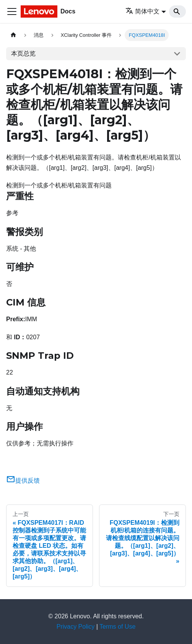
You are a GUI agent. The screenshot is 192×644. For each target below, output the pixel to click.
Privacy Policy (76, 627)
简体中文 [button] (142, 11)
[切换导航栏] (12, 11)
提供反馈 (23, 481)
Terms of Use (117, 627)
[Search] (177, 11)
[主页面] (13, 35)
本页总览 (23, 53)
